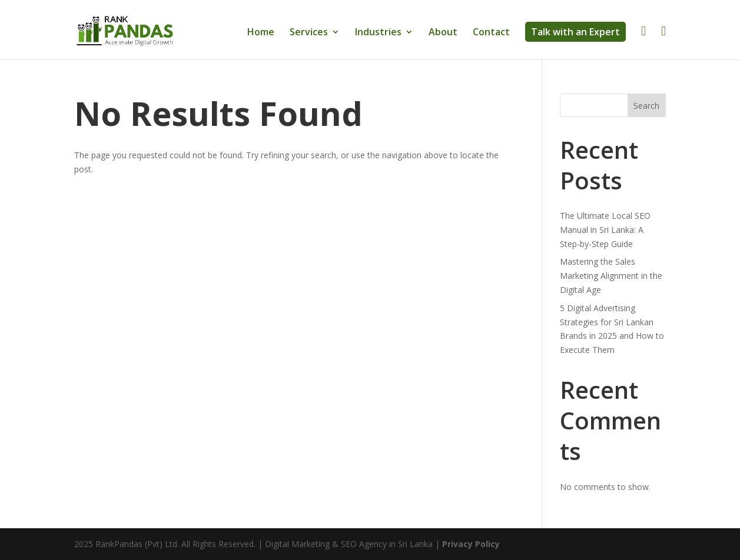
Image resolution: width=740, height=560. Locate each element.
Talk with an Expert (575, 32)
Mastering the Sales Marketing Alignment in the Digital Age (611, 276)
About (443, 33)
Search (646, 106)
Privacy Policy (471, 544)
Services (309, 33)
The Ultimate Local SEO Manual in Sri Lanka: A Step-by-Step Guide (605, 230)
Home (261, 33)
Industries (378, 33)
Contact (491, 33)
